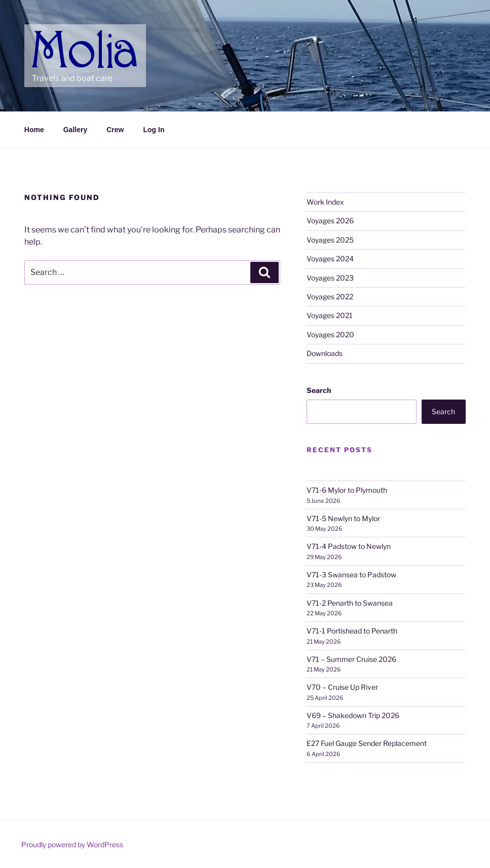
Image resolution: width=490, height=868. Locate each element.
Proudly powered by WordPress (72, 844)
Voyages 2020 (330, 334)
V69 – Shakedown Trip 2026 (353, 715)
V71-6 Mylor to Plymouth (347, 490)
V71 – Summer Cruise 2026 (351, 659)
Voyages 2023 (330, 278)
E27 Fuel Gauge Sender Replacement (367, 743)
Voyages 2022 (330, 297)
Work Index (325, 202)
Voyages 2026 (330, 221)
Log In (154, 130)
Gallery (75, 130)
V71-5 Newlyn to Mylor (343, 518)
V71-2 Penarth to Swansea (350, 603)
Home (34, 130)
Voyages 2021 (330, 315)
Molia (51, 35)
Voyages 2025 (330, 240)
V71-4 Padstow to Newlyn (349, 546)
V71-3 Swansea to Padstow (351, 575)
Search (319, 390)
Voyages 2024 (330, 259)
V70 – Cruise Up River (342, 687)
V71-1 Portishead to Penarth (352, 631)
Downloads (325, 353)
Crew (115, 130)
